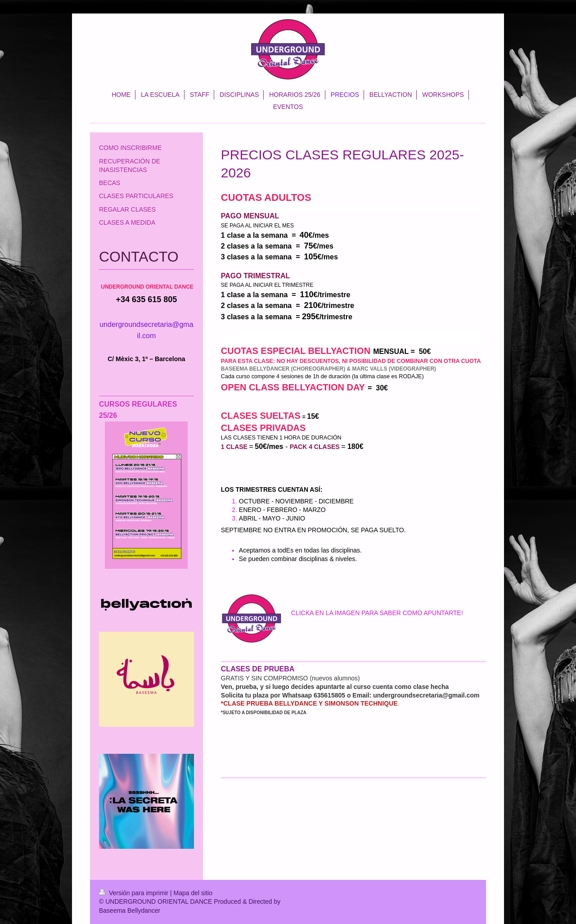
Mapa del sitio (193, 893)
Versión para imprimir (135, 893)
